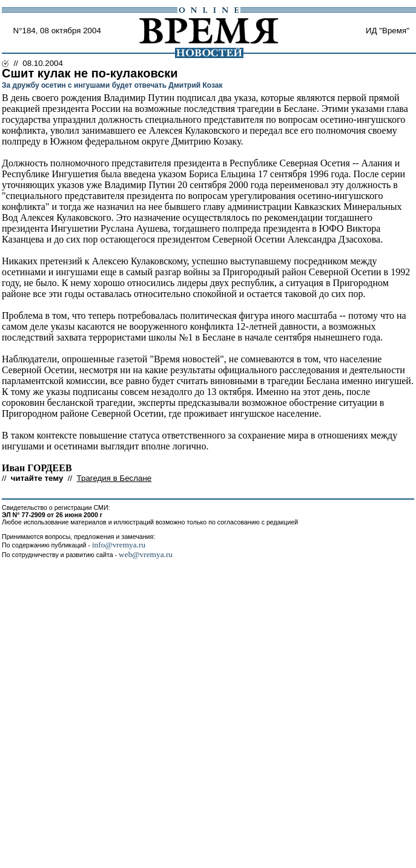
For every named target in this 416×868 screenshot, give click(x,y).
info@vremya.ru (119, 545)
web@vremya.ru (146, 554)
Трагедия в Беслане (114, 478)
